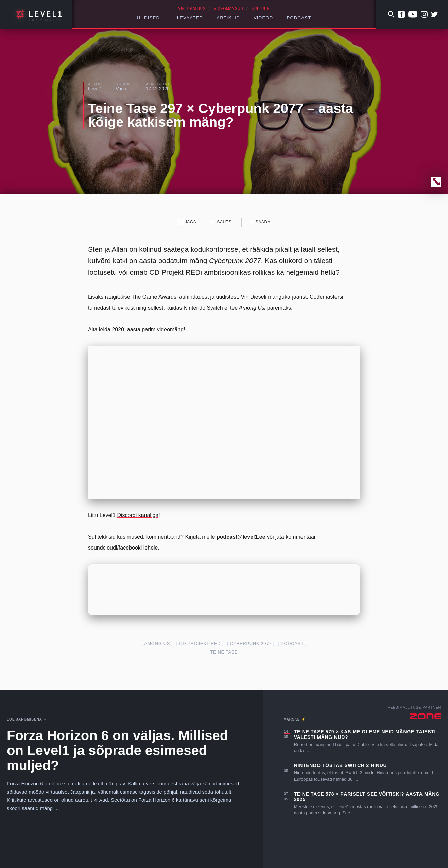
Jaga (187, 222)
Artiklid (228, 18)
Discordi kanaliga (138, 515)
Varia (121, 89)
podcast (292, 644)
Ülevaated (188, 18)
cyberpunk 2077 (251, 644)
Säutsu (222, 222)
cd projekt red (200, 644)
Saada (260, 222)
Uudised (149, 18)
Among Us (157, 644)
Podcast (299, 18)
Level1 (95, 89)
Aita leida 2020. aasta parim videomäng (136, 329)
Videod (263, 18)
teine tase (224, 652)
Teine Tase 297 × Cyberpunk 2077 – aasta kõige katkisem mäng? (221, 115)
